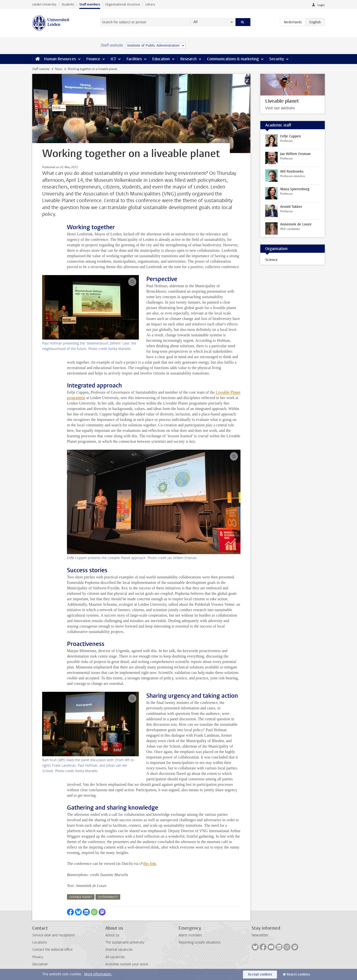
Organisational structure (123, 4)
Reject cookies (298, 974)
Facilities (134, 59)
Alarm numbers (190, 935)
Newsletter (260, 935)
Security (277, 59)
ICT (113, 59)
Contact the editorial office (52, 950)
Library (150, 4)
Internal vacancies (119, 950)
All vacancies (115, 957)
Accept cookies (260, 974)
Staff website (41, 69)
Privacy (38, 957)
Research (188, 59)
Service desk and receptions (53, 935)
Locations (40, 942)
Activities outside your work (127, 964)
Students (68, 4)
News (59, 69)
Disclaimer (40, 964)
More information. (98, 974)
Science (271, 260)
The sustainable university (125, 942)
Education (161, 59)
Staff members (90, 4)
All (195, 22)
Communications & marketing (233, 59)
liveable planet (81, 897)
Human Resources (60, 59)
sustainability (108, 897)
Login (321, 5)
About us (112, 935)
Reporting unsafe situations (199, 942)
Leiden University (44, 4)
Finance (93, 59)
